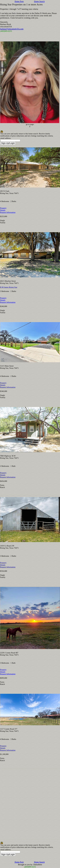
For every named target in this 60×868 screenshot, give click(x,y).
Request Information (8, 212)
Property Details (3, 209)
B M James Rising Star (9, 287)
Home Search (39, 1)
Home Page (19, 1)
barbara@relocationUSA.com (12, 29)
